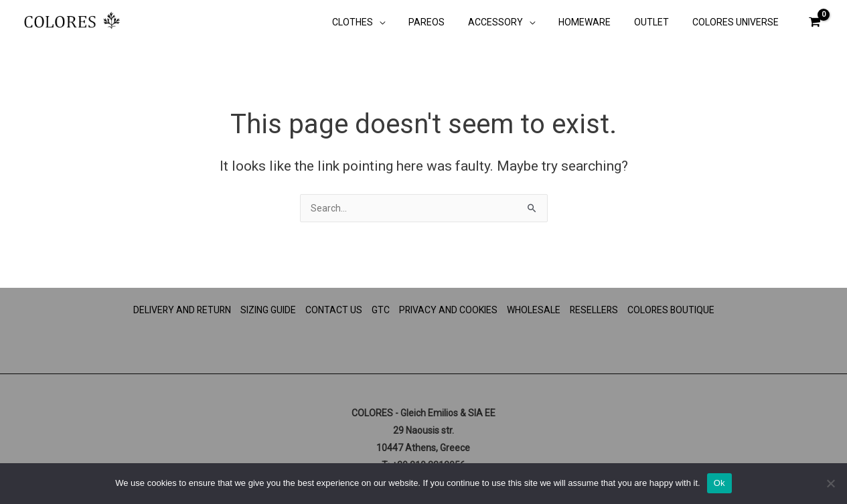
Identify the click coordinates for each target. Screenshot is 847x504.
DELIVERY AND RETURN (180, 310)
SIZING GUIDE (267, 310)
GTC (380, 310)
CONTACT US (333, 310)
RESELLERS (595, 310)
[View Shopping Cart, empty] (814, 22)
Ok (719, 483)
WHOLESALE (534, 310)
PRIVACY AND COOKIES (448, 310)
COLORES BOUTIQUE (673, 310)
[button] (404, 23)
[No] (830, 483)
